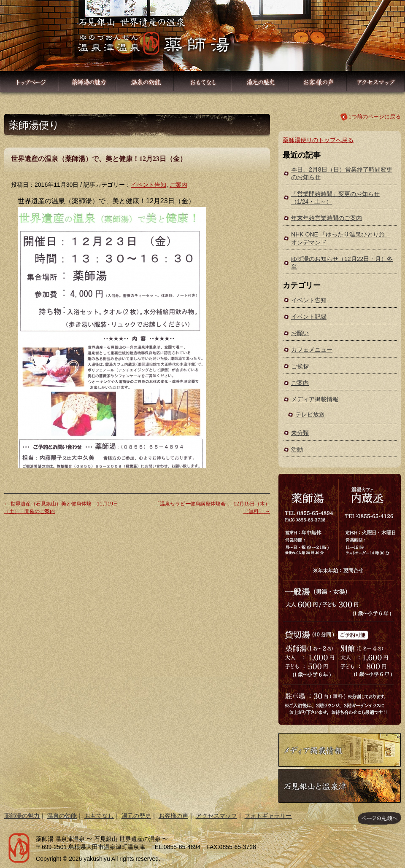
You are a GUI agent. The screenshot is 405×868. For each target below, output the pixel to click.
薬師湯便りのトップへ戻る (318, 140)
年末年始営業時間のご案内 (327, 218)
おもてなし (99, 816)
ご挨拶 (300, 366)
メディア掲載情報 (315, 399)
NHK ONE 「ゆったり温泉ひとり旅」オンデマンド (341, 238)
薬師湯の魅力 (22, 816)
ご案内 (178, 185)
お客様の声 (173, 816)
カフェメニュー (312, 349)
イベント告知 (148, 185)
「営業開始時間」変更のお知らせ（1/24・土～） (335, 198)
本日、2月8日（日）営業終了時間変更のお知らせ (342, 173)
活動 (297, 449)
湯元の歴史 (136, 816)
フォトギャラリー (268, 816)
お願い (300, 333)
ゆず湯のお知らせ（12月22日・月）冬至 (342, 263)
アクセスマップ (216, 816)
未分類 (300, 433)
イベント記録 (309, 317)
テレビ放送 (310, 414)
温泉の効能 (62, 816)
